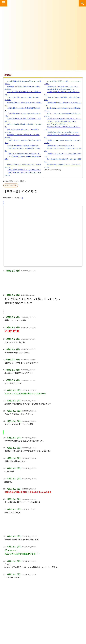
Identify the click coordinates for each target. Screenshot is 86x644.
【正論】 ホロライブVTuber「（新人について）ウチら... (63, 119)
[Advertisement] (43, 614)
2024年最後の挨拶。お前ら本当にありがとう (59, 89)
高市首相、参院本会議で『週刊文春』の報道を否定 (21, 146)
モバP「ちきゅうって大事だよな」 (56, 124)
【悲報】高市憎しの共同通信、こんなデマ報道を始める (23, 170)
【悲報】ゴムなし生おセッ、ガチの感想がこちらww (61, 132)
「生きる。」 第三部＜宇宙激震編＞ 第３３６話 (60, 121)
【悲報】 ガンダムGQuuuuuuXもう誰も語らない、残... (23, 154)
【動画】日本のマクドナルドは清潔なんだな (59, 146)
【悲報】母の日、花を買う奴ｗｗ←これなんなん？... (62, 87)
